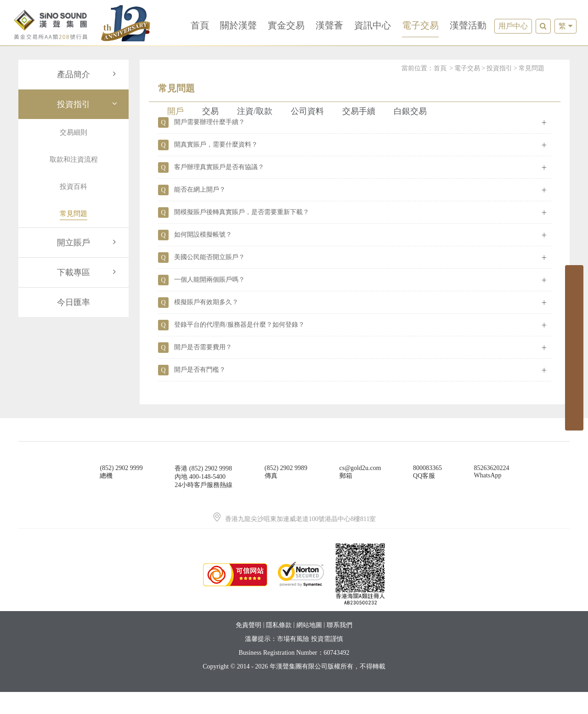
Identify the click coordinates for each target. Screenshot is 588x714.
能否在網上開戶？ (200, 212)
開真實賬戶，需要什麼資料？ (216, 167)
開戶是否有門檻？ (200, 392)
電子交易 (420, 25)
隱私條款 (279, 647)
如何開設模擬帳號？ (203, 257)
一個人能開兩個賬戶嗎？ (209, 302)
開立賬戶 (88, 243)
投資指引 (88, 104)
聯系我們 (339, 647)
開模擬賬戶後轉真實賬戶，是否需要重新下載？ (242, 234)
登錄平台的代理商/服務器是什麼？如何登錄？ (239, 347)
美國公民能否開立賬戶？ (209, 279)
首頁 (200, 25)
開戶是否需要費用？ (203, 369)
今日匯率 (73, 302)
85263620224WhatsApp (492, 494)
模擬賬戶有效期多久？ (206, 324)
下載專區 (88, 272)
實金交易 (286, 25)
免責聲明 (249, 647)
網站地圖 (309, 647)
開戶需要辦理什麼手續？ (209, 144)
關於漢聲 (238, 25)
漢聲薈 (329, 25)
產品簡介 (88, 74)
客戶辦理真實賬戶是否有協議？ (219, 189)
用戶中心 (513, 26)
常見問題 (531, 68)
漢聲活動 (468, 25)
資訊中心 (373, 25)
